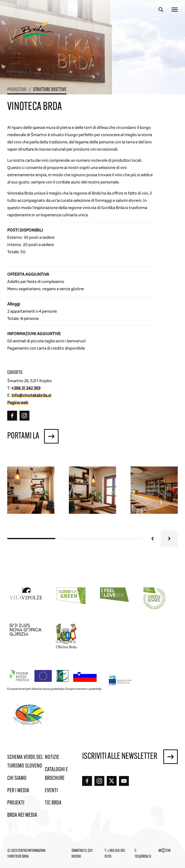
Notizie (52, 757)
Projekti (16, 803)
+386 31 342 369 (26, 388)
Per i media (18, 791)
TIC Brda (53, 803)
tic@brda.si (143, 857)
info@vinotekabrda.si (31, 395)
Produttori (17, 90)
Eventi (51, 791)
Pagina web (18, 402)
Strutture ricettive (50, 90)
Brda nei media (22, 815)
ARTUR (164, 851)
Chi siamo (17, 778)
